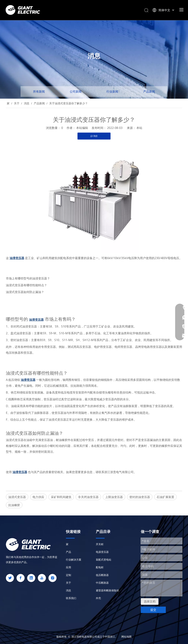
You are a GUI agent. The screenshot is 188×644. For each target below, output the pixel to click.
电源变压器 (102, 552)
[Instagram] (53, 578)
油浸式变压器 (17, 497)
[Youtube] (42, 578)
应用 (68, 567)
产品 (68, 552)
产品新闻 (149, 92)
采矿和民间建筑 (61, 497)
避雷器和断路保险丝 (107, 590)
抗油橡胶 (14, 505)
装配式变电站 (104, 560)
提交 (153, 610)
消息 (68, 590)
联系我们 (71, 598)
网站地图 (126, 637)
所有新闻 (39, 92)
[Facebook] (21, 578)
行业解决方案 (74, 560)
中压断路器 (102, 583)
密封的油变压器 (140, 497)
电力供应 (38, 497)
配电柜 (100, 567)
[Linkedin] (31, 578)
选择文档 (150, 601)
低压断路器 (102, 575)
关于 (68, 583)
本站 (139, 128)
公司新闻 (76, 92)
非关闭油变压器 (88, 497)
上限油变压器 (114, 497)
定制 (68, 575)
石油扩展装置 (165, 497)
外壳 (98, 598)
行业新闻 (112, 92)
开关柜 (100, 544)
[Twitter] (10, 578)
